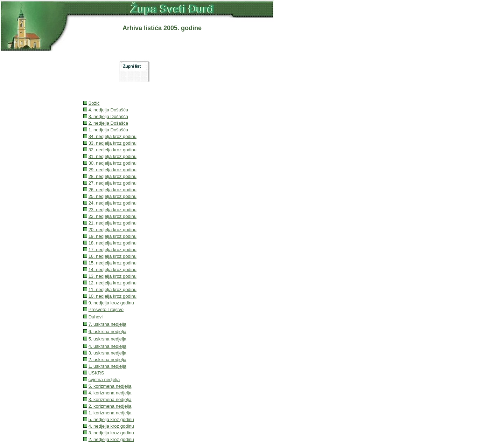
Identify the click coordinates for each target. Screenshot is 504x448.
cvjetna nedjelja (104, 380)
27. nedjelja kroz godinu (113, 183)
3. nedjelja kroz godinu (111, 433)
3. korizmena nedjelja (110, 399)
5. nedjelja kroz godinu (111, 419)
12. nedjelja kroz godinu (113, 283)
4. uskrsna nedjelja (107, 346)
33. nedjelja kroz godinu (113, 143)
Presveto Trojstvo (106, 309)
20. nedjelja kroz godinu (113, 230)
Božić (94, 103)
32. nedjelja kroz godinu (113, 150)
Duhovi (96, 317)
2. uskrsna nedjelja (107, 360)
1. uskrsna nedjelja (107, 366)
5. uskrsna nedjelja (107, 339)
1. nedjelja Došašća (108, 130)
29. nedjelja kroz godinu (113, 170)
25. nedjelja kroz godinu (113, 196)
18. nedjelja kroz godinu (113, 243)
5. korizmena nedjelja (110, 386)
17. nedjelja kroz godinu (113, 250)
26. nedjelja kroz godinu (113, 190)
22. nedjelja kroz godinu (113, 216)
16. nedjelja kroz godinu (113, 256)
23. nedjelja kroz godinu (113, 210)
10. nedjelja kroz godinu (113, 296)
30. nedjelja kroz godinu (113, 163)
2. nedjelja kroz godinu (111, 439)
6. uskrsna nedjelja (107, 332)
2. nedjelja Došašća (108, 123)
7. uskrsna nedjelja (107, 324)
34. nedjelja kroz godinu (113, 136)
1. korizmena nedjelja (110, 413)
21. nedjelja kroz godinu (113, 223)
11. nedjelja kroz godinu (113, 290)
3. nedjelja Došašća (108, 116)
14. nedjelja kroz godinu (113, 270)
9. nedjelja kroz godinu (111, 303)
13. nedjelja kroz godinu (113, 276)
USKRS (96, 373)
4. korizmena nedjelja (110, 393)
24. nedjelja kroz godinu (113, 203)
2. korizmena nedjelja (110, 406)
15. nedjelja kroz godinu (113, 263)
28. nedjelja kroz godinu (113, 176)
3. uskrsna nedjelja (107, 353)
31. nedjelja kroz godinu (113, 156)
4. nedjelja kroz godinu (111, 426)
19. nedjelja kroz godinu (113, 236)
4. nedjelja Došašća (108, 110)
